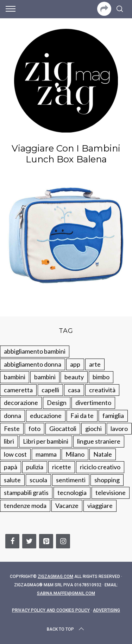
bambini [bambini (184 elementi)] (45, 377)
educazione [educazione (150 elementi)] (46, 416)
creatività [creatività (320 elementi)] (102, 390)
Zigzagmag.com (55, 577)
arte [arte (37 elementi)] (95, 364)
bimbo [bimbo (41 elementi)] (101, 377)
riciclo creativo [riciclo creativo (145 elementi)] (100, 467)
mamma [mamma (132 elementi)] (46, 454)
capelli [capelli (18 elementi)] (50, 390)
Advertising (106, 610)
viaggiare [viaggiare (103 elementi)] (100, 505)
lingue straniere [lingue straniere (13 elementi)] (99, 441)
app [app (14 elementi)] (75, 364)
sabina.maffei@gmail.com (66, 593)
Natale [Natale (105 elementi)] (103, 454)
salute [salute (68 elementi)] (12, 480)
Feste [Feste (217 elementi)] (12, 429)
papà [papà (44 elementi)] (11, 467)
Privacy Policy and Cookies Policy (51, 610)
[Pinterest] (46, 541)
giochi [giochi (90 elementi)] (93, 429)
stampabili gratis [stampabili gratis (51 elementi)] (26, 492)
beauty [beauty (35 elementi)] (74, 377)
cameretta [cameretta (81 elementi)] (18, 390)
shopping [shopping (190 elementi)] (107, 480)
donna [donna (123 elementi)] (12, 416)
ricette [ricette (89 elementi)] (62, 467)
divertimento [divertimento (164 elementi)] (93, 402)
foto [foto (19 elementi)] (34, 429)
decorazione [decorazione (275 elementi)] (21, 402)
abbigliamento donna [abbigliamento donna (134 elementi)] (33, 364)
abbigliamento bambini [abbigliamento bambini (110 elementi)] (35, 351)
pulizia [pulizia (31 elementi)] (35, 467)
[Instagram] (63, 541)
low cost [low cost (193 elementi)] (15, 454)
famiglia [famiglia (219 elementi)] (113, 416)
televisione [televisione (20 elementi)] (111, 492)
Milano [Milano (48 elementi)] (75, 454)
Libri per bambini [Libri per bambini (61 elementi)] (46, 441)
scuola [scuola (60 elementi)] (38, 480)
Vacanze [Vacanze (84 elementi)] (67, 505)
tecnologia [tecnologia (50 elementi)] (72, 492)
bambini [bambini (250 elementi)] (15, 377)
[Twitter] (29, 541)
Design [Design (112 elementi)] (57, 402)
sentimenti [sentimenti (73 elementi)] (71, 480)
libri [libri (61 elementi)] (9, 441)
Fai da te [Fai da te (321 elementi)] (82, 416)
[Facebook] (12, 541)
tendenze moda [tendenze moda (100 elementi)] (25, 505)
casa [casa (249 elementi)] (74, 390)
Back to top (66, 629)
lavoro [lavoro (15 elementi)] (119, 429)
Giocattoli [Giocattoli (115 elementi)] (63, 429)
